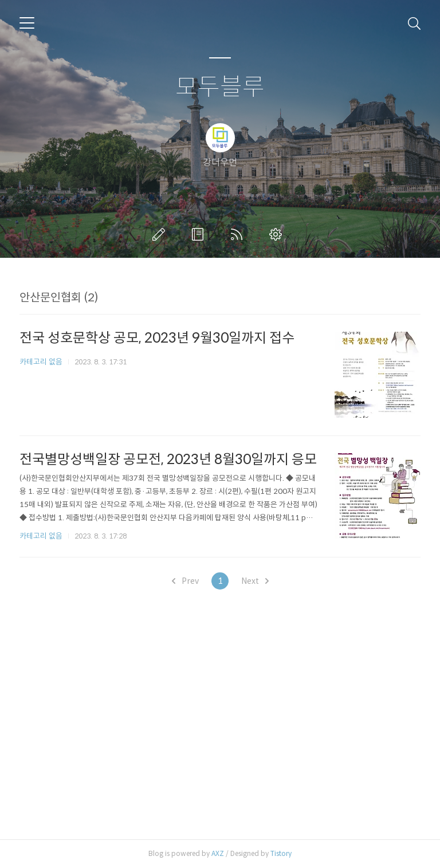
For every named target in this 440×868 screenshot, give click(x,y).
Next (255, 581)
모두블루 (220, 87)
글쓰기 (161, 234)
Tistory (281, 853)
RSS (239, 234)
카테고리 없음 (41, 362)
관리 (278, 234)
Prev (185, 581)
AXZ (218, 853)
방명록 (200, 234)
